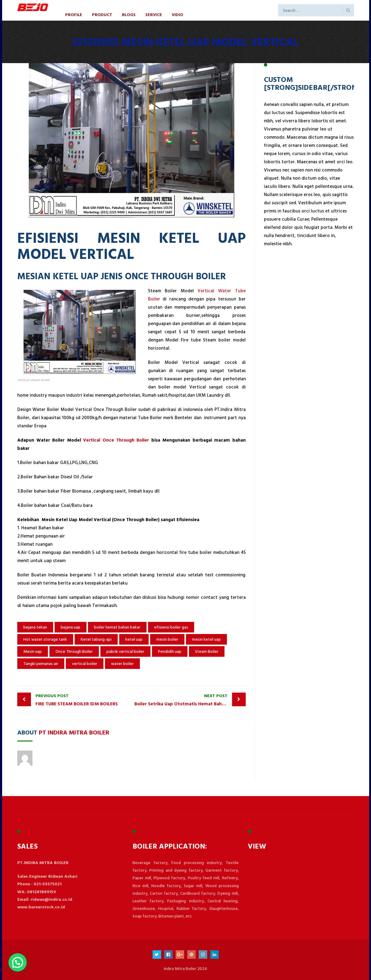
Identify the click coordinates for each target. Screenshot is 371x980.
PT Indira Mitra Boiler (74, 732)
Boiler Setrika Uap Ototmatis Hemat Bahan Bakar (187, 700)
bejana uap (71, 627)
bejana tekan (35, 627)
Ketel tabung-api (96, 639)
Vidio (177, 14)
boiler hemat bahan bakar (117, 627)
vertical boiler (85, 664)
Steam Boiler (207, 651)
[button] (18, 962)
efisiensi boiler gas (171, 627)
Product (102, 14)
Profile (74, 14)
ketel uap (134, 639)
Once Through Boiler (74, 651)
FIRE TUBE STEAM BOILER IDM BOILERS (82, 700)
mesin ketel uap (206, 639)
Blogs (129, 14)
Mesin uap (33, 651)
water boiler (122, 664)
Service (154, 14)
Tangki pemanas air (41, 664)
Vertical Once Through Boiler (116, 440)
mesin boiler (167, 639)
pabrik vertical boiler (125, 651)
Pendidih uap (170, 651)
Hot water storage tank (45, 639)
